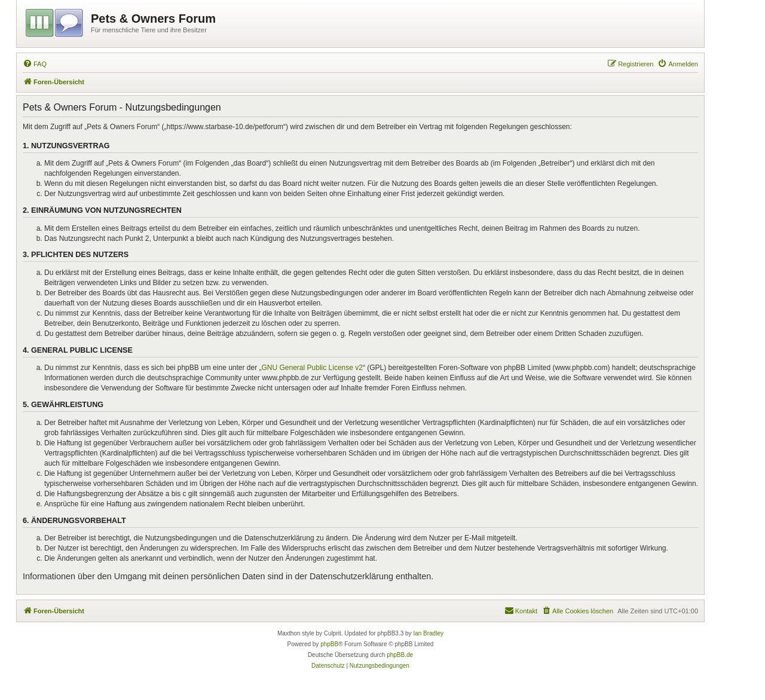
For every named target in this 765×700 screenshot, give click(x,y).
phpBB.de (400, 655)
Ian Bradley (428, 633)
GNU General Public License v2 (312, 368)
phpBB (329, 644)
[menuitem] (35, 64)
